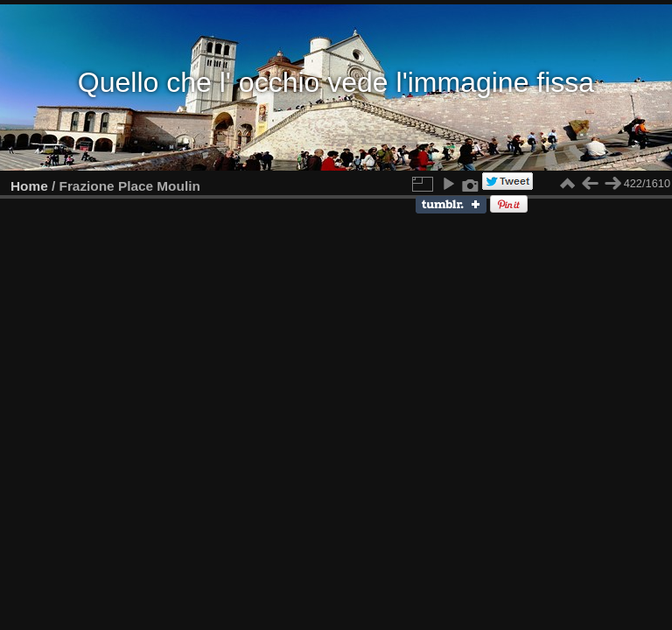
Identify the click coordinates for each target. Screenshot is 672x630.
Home (29, 186)
